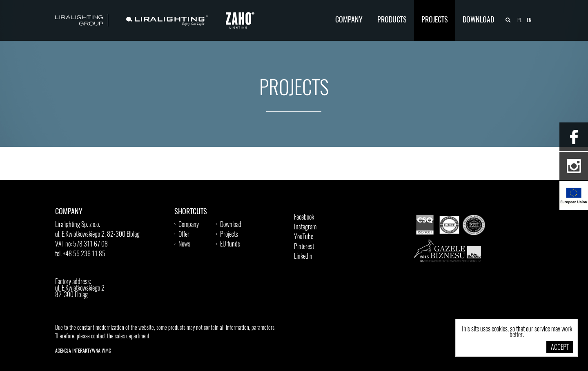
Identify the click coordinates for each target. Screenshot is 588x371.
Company (349, 20)
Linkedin (303, 257)
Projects (435, 20)
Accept (560, 348)
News (184, 244)
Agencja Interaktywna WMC (83, 351)
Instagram (305, 227)
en (529, 20)
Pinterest (304, 247)
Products (392, 20)
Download (478, 20)
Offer (184, 235)
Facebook (304, 218)
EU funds (230, 244)
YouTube (304, 237)
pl (520, 20)
